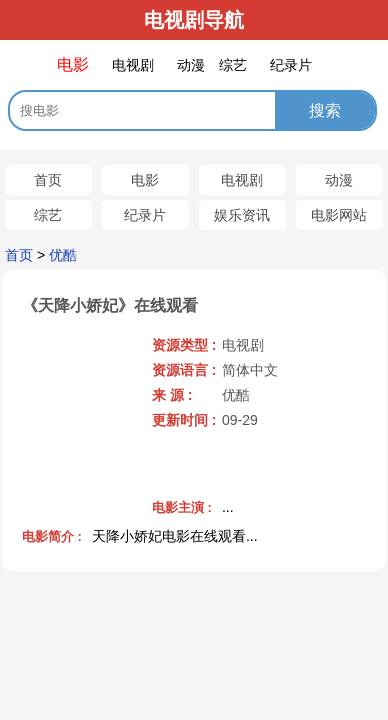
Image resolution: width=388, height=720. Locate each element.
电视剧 (242, 180)
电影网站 (339, 215)
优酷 (63, 255)
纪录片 (145, 215)
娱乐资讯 (242, 215)
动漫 (339, 180)
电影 (145, 180)
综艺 (48, 215)
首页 (48, 180)
